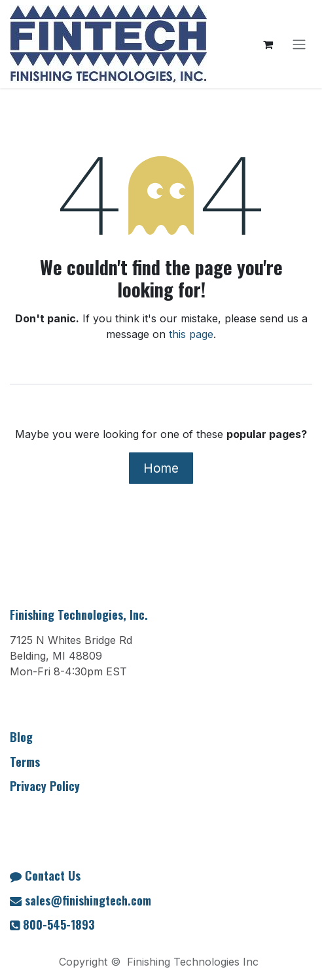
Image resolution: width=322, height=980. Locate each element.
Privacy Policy (45, 786)
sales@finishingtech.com (88, 900)
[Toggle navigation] (299, 44)
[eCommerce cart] (268, 44)
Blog (21, 737)
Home (161, 468)
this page (191, 334)
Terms (25, 762)
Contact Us (53, 875)
